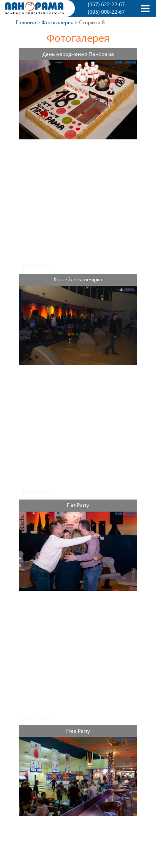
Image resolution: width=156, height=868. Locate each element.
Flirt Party (78, 505)
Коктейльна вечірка (78, 279)
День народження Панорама (78, 54)
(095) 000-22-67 (106, 12)
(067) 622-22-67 (106, 4)
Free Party (78, 731)
